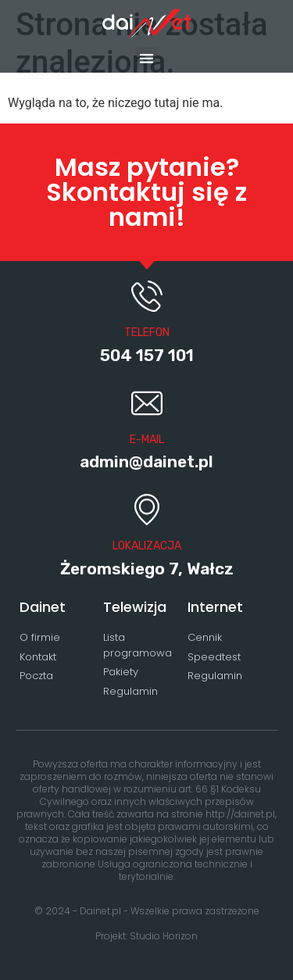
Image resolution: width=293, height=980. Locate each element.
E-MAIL (147, 440)
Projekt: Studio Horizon (146, 936)
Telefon (147, 333)
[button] (146, 58)
